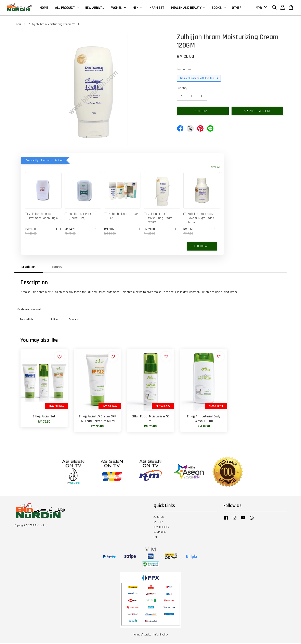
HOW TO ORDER (161, 528)
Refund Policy (160, 636)
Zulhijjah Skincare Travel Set (121, 217)
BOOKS (219, 8)
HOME (44, 8)
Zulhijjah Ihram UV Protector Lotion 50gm (41, 217)
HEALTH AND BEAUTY (188, 8)
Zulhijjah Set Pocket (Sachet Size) (79, 217)
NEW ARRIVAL (95, 8)
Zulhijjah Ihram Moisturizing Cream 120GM (158, 219)
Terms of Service (142, 636)
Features (56, 268)
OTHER (237, 8)
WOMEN (119, 8)
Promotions (184, 70)
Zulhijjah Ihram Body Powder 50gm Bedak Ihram (199, 219)
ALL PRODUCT (67, 8)
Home (18, 25)
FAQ (156, 538)
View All (215, 168)
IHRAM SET (156, 8)
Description (29, 268)
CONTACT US (160, 533)
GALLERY (158, 523)
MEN (138, 8)
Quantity (182, 89)
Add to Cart (202, 247)
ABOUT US (159, 518)
